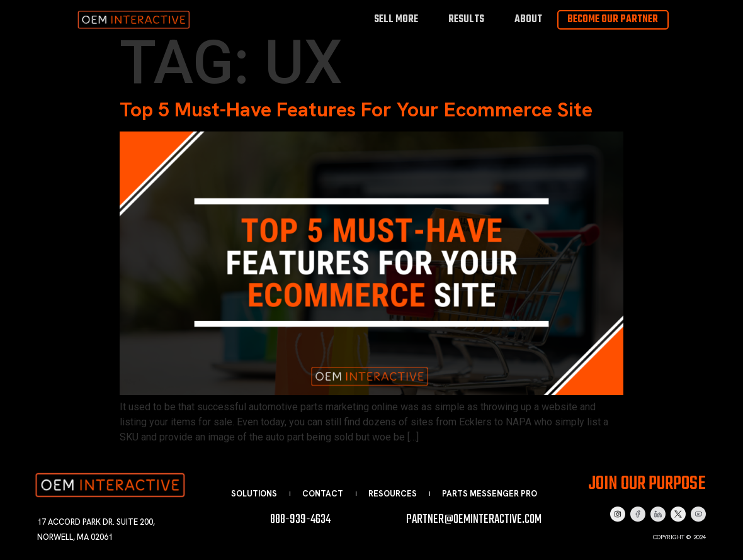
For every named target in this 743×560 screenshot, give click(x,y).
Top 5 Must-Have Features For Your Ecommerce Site (356, 109)
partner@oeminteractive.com (474, 519)
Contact (323, 494)
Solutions (254, 494)
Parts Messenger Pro (490, 494)
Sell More (396, 19)
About (528, 19)
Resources (393, 494)
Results (466, 19)
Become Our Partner (613, 20)
